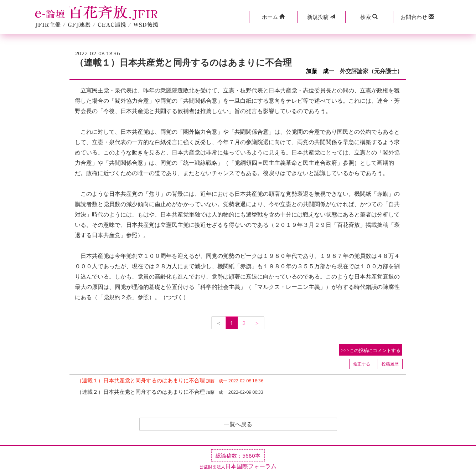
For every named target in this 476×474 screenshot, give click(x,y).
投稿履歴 (390, 364)
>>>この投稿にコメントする (371, 350)
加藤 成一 (320, 71)
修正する (362, 364)
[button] (273, 17)
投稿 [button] (321, 17)
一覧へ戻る (238, 424)
